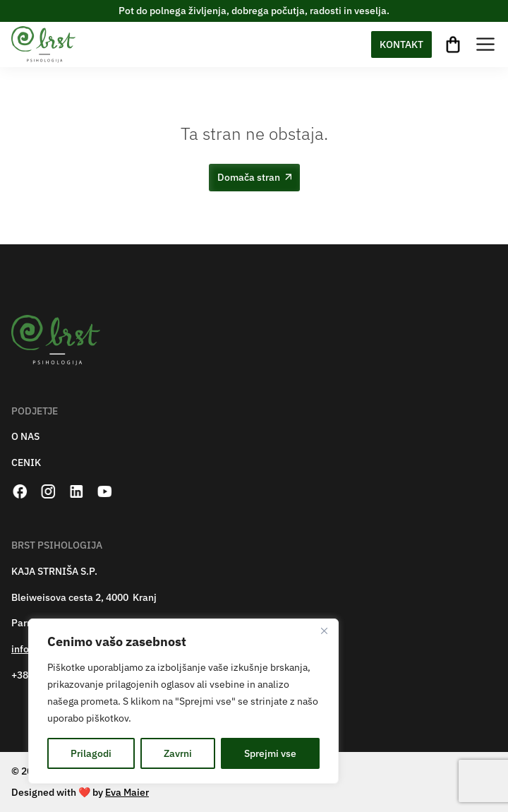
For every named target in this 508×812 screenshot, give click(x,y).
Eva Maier (127, 792)
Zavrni (178, 753)
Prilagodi (91, 753)
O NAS (25, 437)
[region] (183, 701)
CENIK (26, 463)
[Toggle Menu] (485, 44)
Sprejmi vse (270, 753)
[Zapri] (324, 631)
